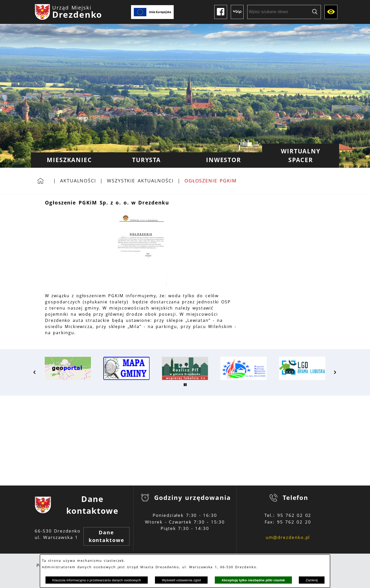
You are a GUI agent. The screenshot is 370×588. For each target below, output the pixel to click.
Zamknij (312, 580)
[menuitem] (69, 160)
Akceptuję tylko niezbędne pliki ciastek (253, 580)
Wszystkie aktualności (140, 181)
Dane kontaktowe (107, 536)
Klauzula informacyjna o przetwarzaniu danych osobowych (96, 580)
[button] (141, 284)
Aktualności (78, 181)
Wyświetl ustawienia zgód (181, 580)
